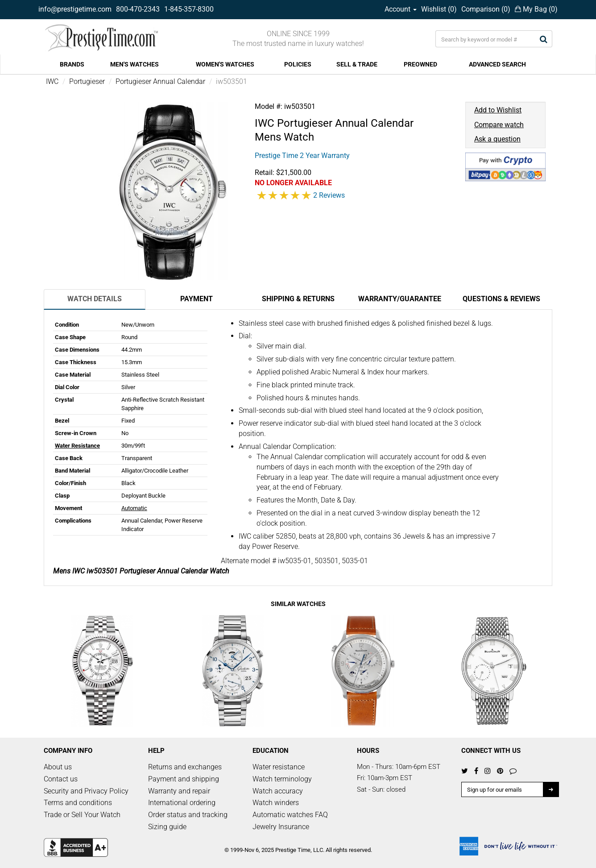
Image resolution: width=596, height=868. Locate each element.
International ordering (182, 803)
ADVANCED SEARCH (497, 64)
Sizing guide (167, 827)
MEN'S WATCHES (135, 64)
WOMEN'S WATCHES (225, 64)
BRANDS (72, 64)
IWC (52, 81)
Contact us (61, 779)
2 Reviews (329, 195)
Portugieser (87, 81)
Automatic (134, 508)
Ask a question (497, 139)
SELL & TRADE (357, 64)
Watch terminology (282, 779)
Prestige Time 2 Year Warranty (302, 156)
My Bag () (536, 9)
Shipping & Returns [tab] (298, 299)
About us (58, 767)
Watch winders (276, 803)
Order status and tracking (188, 815)
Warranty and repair (179, 791)
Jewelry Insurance (281, 827)
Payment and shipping (184, 779)
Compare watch (499, 125)
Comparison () (486, 9)
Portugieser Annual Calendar (160, 81)
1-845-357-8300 (189, 9)
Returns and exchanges (185, 767)
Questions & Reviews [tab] (501, 299)
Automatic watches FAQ (290, 815)
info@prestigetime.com (75, 9)
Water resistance (279, 767)
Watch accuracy (278, 791)
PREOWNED (420, 64)
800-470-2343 (138, 9)
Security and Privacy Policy (86, 791)
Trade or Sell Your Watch (82, 815)
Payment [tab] (197, 299)
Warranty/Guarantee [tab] (400, 299)
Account (401, 9)
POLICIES (298, 64)
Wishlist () (439, 9)
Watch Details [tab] (95, 299)
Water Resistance (77, 446)
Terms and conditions (78, 803)
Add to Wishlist (498, 110)
